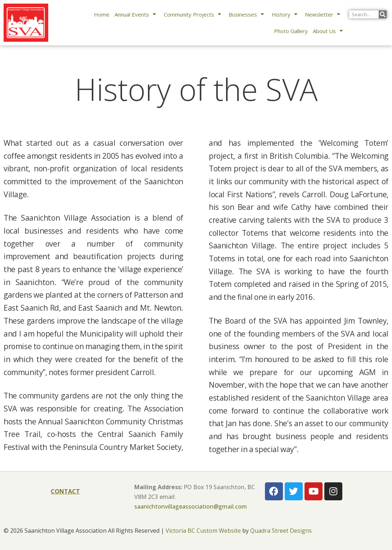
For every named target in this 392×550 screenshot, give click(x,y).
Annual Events (137, 14)
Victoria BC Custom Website (203, 531)
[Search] (383, 14)
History (286, 14)
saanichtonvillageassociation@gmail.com (191, 506)
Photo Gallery (291, 31)
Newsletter (324, 14)
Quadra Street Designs (281, 531)
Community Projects (194, 14)
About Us (329, 31)
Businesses (248, 14)
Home (102, 14)
